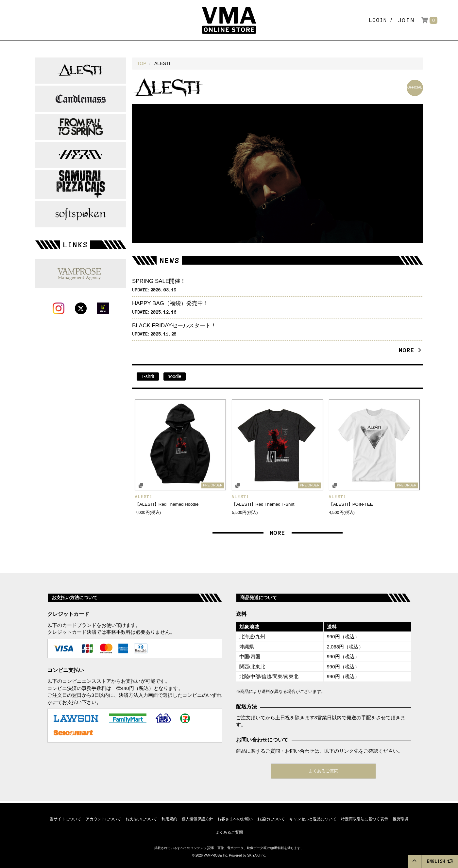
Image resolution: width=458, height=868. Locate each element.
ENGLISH (440, 861)
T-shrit (148, 376)
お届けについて (272, 818)
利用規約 (168, 818)
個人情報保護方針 (197, 818)
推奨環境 (404, 818)
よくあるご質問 (323, 771)
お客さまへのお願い (236, 818)
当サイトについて (62, 818)
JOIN (406, 20)
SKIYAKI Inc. (256, 856)
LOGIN (374, 20)
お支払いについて (140, 818)
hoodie (175, 376)
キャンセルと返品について (315, 818)
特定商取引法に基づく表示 (367, 818)
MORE (409, 350)
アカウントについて (101, 818)
